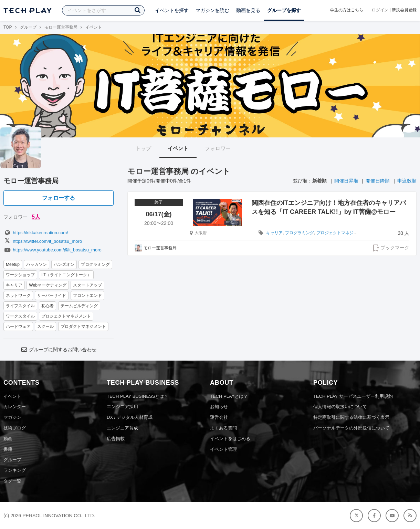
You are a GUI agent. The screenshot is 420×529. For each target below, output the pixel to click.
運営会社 (219, 417)
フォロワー (218, 148)
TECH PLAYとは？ (229, 396)
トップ (143, 148)
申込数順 (407, 181)
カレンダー (15, 407)
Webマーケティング (48, 285)
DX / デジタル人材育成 (130, 417)
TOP (8, 27)
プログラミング (95, 264)
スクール (45, 326)
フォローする (59, 198)
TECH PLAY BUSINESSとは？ (138, 396)
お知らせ (219, 407)
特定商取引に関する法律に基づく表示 (351, 417)
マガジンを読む (212, 10)
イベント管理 (223, 449)
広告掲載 (116, 439)
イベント (178, 148)
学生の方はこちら (347, 10)
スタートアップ (87, 285)
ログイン (380, 10)
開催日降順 (378, 181)
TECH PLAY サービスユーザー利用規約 (353, 396)
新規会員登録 (404, 10)
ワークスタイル (20, 316)
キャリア (14, 285)
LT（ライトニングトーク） (66, 275)
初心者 (48, 306)
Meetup (13, 264)
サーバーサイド (52, 295)
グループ (28, 27)
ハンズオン (64, 264)
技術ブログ (15, 428)
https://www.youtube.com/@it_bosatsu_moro (52, 250)
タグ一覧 (12, 481)
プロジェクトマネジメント (66, 316)
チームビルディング (79, 306)
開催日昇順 (346, 181)
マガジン (12, 417)
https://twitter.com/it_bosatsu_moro (43, 241)
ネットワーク (18, 295)
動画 (8, 439)
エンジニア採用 (122, 407)
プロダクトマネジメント (83, 326)
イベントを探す (172, 10)
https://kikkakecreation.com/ (36, 233)
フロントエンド (87, 295)
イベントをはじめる (230, 439)
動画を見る (248, 10)
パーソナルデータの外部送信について (351, 428)
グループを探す (284, 10)
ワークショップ (20, 275)
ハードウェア (18, 326)
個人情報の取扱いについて (340, 407)
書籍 (8, 449)
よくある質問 (223, 428)
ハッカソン (36, 264)
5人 (36, 217)
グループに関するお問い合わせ (59, 350)
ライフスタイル (20, 306)
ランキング (15, 470)
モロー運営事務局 (61, 27)
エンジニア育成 (122, 428)
